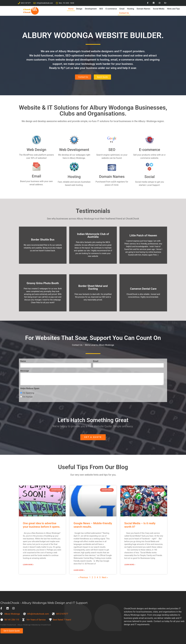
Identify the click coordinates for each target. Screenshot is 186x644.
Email (122, 9)
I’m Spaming (27, 393)
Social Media (159, 9)
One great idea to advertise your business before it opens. (42, 525)
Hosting (131, 9)
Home (71, 9)
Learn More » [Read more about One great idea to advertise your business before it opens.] (28, 565)
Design (79, 9)
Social (150, 177)
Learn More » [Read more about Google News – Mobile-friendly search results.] (79, 570)
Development (91, 9)
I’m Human (26, 397)
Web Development (74, 150)
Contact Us (124, 13)
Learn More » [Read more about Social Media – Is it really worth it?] (130, 565)
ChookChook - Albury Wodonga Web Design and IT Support (44, 603)
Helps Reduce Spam (30, 389)
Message (25, 371)
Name (23, 361)
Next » (105, 577)
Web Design (36, 150)
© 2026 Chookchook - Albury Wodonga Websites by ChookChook (26, 625)
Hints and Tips (173, 9)
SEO (101, 9)
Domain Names (143, 9)
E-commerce (111, 9)
